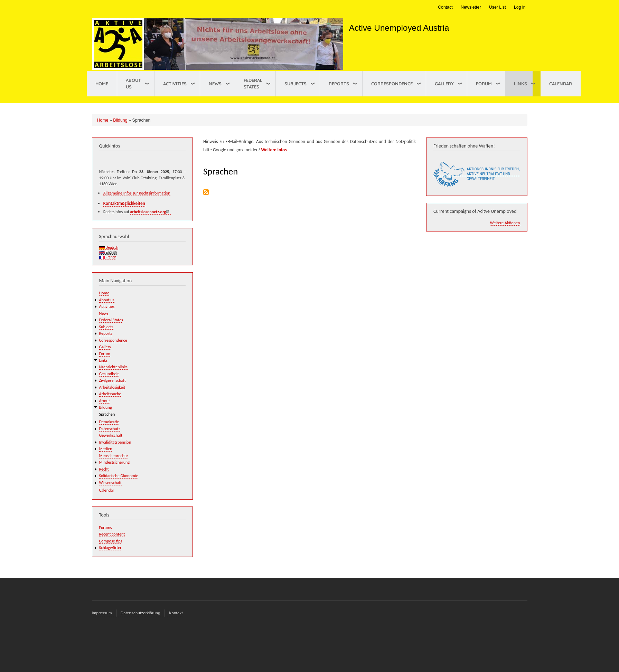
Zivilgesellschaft (112, 380)
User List (498, 7)
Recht (104, 469)
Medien (106, 449)
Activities (175, 84)
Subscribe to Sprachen (206, 192)
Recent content (112, 534)
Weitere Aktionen (505, 223)
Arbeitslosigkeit (112, 387)
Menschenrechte (114, 456)
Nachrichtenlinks (113, 367)
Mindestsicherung (115, 462)
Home (102, 84)
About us (133, 83)
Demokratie (109, 422)
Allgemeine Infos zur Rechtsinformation (137, 193)
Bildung (120, 120)
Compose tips (111, 541)
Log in (520, 7)
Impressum (102, 613)
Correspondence (392, 84)
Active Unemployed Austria (399, 28)
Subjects (296, 84)
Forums (106, 527)
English (108, 252)
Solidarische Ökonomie (119, 476)
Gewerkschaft (111, 435)
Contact (445, 7)
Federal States (253, 83)
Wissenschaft (110, 482)
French (108, 257)
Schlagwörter (110, 547)
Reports (339, 84)
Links (520, 84)
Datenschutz (110, 429)
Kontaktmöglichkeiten (124, 203)
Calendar (561, 84)
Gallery (444, 84)
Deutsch (109, 248)
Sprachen (107, 414)
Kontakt (176, 613)
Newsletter (471, 7)
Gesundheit (109, 374)
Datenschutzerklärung (140, 613)
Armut (105, 401)
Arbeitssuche (110, 394)
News (215, 84)
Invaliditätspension (115, 442)
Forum (484, 84)
